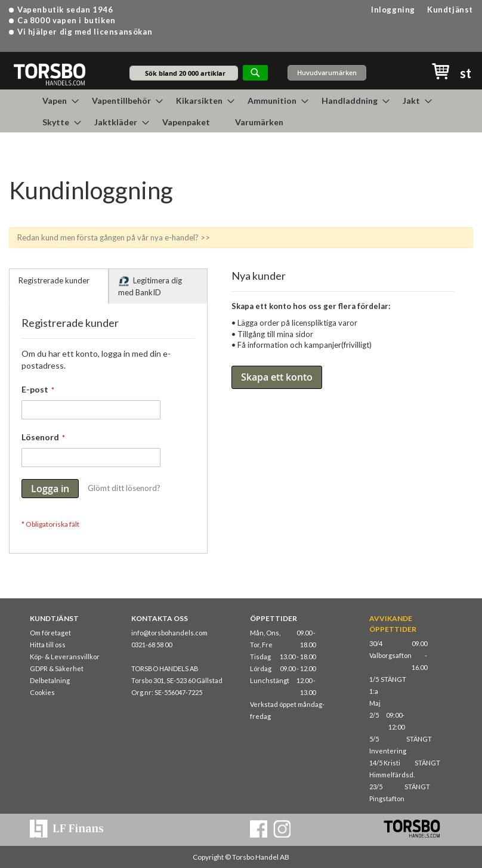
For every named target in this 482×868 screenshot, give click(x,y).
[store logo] (49, 74)
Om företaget (50, 633)
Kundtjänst (450, 10)
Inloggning (393, 10)
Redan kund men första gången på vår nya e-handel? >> (114, 237)
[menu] (241, 111)
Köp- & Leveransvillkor (65, 657)
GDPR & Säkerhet (57, 668)
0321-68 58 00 (152, 645)
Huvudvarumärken (327, 72)
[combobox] (184, 73)
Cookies (42, 692)
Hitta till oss (48, 645)
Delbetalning (50, 680)
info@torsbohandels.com (169, 633)
